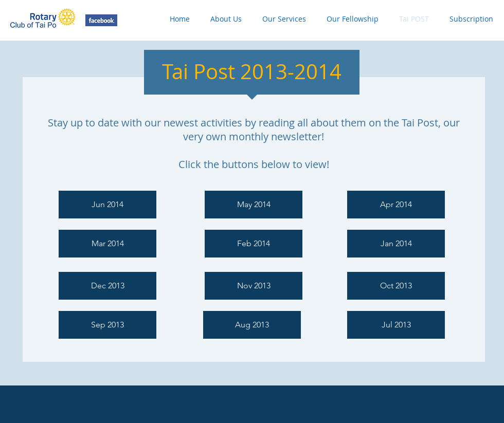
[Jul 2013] (396, 325)
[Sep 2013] (107, 325)
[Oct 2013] (396, 286)
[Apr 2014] (396, 205)
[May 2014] (254, 205)
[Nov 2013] (254, 286)
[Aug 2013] (252, 325)
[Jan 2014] (396, 244)
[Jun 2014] (107, 205)
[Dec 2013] (107, 286)
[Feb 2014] (254, 244)
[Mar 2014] (107, 244)
